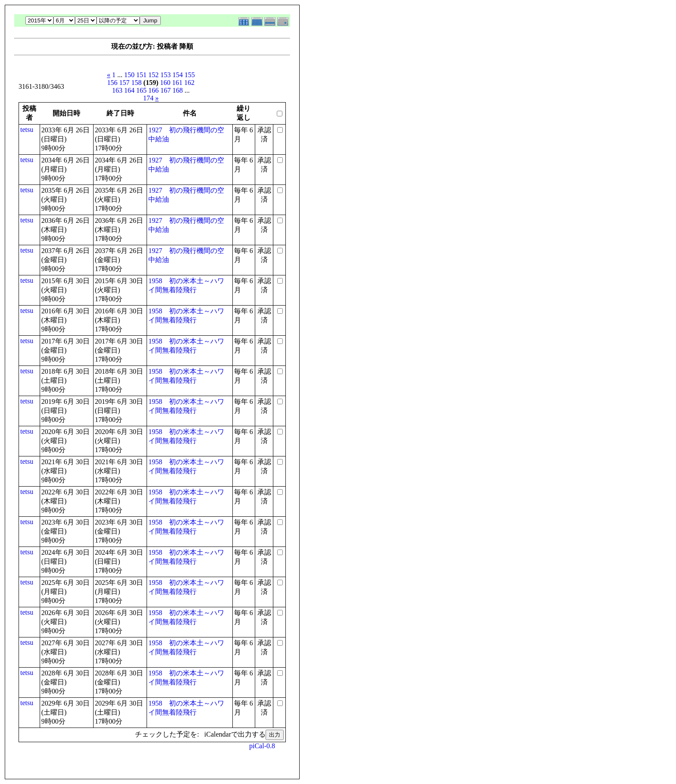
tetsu (27, 130)
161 (177, 83)
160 (165, 83)
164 (129, 90)
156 (113, 83)
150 (129, 75)
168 (178, 90)
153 (166, 75)
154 (178, 75)
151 (141, 75)
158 (137, 83)
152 (153, 75)
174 (148, 98)
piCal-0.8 (262, 746)
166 (153, 90)
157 (125, 83)
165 (141, 90)
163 (117, 90)
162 (189, 83)
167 (166, 90)
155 (190, 75)
